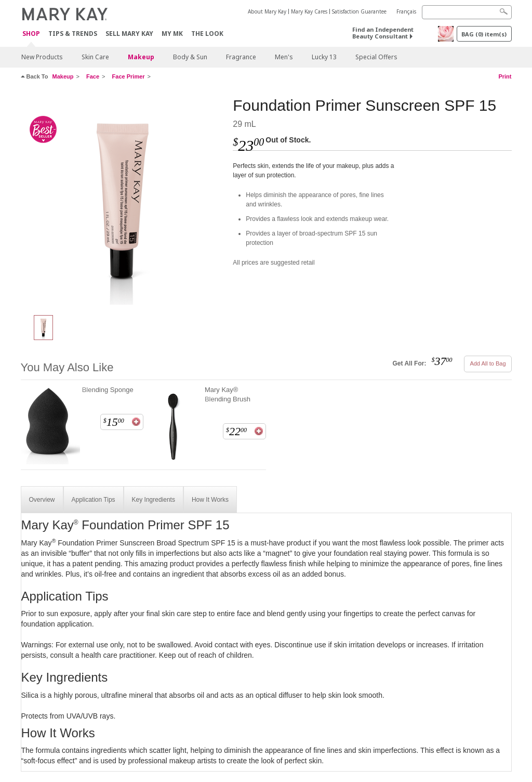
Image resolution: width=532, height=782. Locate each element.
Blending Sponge (108, 390)
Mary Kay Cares (309, 11)
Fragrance (241, 57)
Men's (284, 57)
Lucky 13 (324, 57)
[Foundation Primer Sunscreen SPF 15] (123, 201)
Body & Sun (190, 57)
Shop (31, 34)
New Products (42, 57)
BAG (484, 34)
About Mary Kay (267, 11)
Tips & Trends (73, 34)
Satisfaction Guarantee (359, 11)
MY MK (172, 34)
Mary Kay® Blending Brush (228, 394)
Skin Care (95, 57)
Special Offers (376, 57)
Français (406, 11)
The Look (207, 34)
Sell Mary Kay (129, 34)
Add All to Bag (488, 363)
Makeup (141, 57)
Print (505, 76)
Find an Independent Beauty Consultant (383, 33)
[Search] (467, 12)
